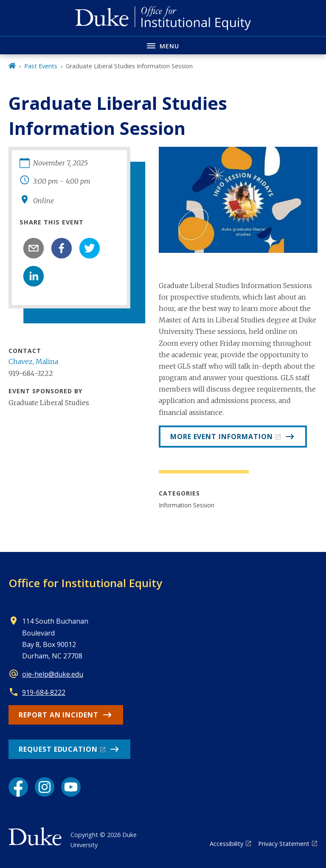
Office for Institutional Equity (85, 583)
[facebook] (62, 248)
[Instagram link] (45, 787)
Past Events (41, 66)
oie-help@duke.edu (53, 674)
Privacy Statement (284, 844)
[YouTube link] (71, 787)
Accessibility (226, 844)
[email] (34, 248)
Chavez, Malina (33, 361)
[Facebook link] (18, 787)
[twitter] (90, 248)
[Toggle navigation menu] (163, 45)
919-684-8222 (44, 692)
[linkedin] (34, 276)
